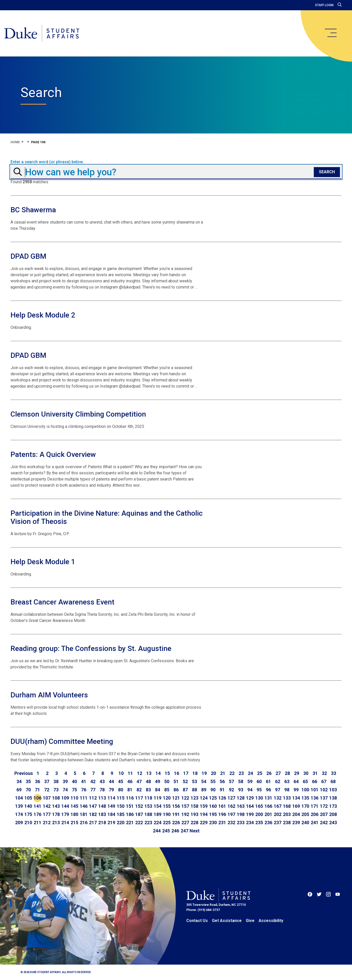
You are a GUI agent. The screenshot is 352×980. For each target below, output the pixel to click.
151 (130, 806)
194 (204, 814)
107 (47, 798)
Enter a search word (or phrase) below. (47, 162)
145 (74, 806)
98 (287, 790)
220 (121, 823)
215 (74, 823)
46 (130, 781)
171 (315, 806)
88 (194, 790)
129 (250, 798)
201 (268, 814)
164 (250, 806)
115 (121, 798)
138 (333, 798)
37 (47, 781)
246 (175, 831)
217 (93, 823)
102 (324, 790)
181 (84, 814)
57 (231, 781)
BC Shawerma (33, 210)
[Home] (42, 33)
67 (324, 781)
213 (56, 823)
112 (93, 798)
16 (177, 773)
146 (84, 806)
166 (268, 806)
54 (204, 781)
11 (130, 773)
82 (139, 790)
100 (305, 790)
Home (15, 142)
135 (305, 798)
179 (65, 814)
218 (102, 823)
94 (250, 790)
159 (204, 806)
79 (111, 790)
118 (148, 798)
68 (333, 781)
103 (333, 790)
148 (102, 806)
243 (333, 823)
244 (157, 831)
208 (333, 814)
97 (278, 790)
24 (250, 773)
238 (287, 823)
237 (278, 823)
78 (102, 790)
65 (305, 781)
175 (28, 814)
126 (222, 798)
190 (167, 814)
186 (130, 814)
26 (269, 773)
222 (139, 823)
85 (167, 790)
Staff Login (324, 5)
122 (185, 798)
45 (121, 781)
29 (297, 773)
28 (287, 773)
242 (324, 823)
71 (37, 790)
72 (47, 790)
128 (241, 798)
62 (278, 781)
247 (184, 831)
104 (19, 798)
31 (315, 773)
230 (213, 823)
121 (176, 798)
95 (259, 790)
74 (65, 790)
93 (241, 790)
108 (56, 798)
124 (204, 798)
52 (185, 781)
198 (241, 814)
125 (213, 798)
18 (195, 773)
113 (102, 798)
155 (167, 806)
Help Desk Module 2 (43, 315)
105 (28, 798)
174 (19, 814)
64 (296, 781)
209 (19, 823)
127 (231, 798)
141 (37, 806)
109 (65, 798)
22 (232, 773)
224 (158, 823)
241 (315, 823)
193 (194, 814)
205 (305, 814)
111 (84, 798)
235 (259, 823)
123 (194, 798)
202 (278, 814)
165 (259, 806)
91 (222, 790)
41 (84, 781)
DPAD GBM (28, 256)
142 (47, 806)
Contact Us (197, 921)
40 (74, 781)
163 (241, 806)
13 (149, 773)
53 (194, 781)
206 (315, 814)
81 (130, 790)
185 (121, 814)
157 (185, 806)
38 (56, 781)
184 (111, 814)
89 (204, 790)
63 (287, 781)
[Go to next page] (195, 831)
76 (84, 790)
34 (19, 781)
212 (47, 823)
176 (37, 814)
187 (139, 814)
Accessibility (271, 921)
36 (37, 781)
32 (324, 773)
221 (130, 823)
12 (140, 773)
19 (204, 773)
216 (84, 823)
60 (259, 781)
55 (213, 781)
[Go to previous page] (24, 773)
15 (167, 773)
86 (176, 790)
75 (74, 790)
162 (231, 806)
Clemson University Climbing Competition (78, 414)
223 (148, 823)
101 (315, 790)
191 (176, 814)
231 (222, 823)
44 (111, 781)
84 (158, 790)
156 (176, 806)
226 (176, 823)
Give (250, 921)
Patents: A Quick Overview (53, 454)
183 (102, 814)
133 (287, 798)
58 (241, 781)
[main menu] (330, 33)
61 (268, 781)
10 (121, 773)
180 (74, 814)
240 (305, 823)
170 (305, 806)
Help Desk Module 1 (43, 562)
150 (121, 806)
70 (28, 790)
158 (194, 806)
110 (74, 798)
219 (111, 823)
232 (231, 823)
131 (268, 798)
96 (268, 790)
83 (148, 790)
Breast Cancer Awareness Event (62, 602)
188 (148, 814)
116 (130, 798)
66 (315, 781)
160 (213, 806)
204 (296, 814)
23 (241, 773)
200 (259, 814)
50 (167, 781)
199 (250, 814)
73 (56, 790)
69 (19, 790)
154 (158, 806)
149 (111, 806)
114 (111, 798)
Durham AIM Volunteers (49, 695)
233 (241, 823)
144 (65, 806)
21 (223, 773)
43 (102, 781)
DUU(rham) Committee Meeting (62, 741)
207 (324, 814)
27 (278, 773)
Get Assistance (227, 921)
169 (296, 806)
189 (158, 814)
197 (231, 814)
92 (231, 790)
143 (56, 806)
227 (185, 823)
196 (222, 814)
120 (167, 798)
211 (37, 823)
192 (185, 814)
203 (287, 814)
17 (186, 773)
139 (19, 806)
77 (93, 790)
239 (296, 823)
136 (315, 798)
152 (139, 806)
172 (324, 806)
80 (121, 790)
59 (250, 781)
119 (158, 798)
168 (287, 806)
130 (259, 798)
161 (222, 806)
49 (158, 781)
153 (148, 806)
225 (167, 823)
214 (65, 823)
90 (213, 790)
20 (213, 773)
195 (213, 814)
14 (158, 773)
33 (334, 773)
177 (47, 814)
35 (28, 781)
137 (324, 798)
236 (268, 823)
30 (306, 773)
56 (222, 781)
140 (28, 806)
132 (278, 798)
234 (250, 823)
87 (185, 790)
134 (296, 798)
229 (204, 823)
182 (93, 814)
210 (28, 823)
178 (56, 814)
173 (333, 806)
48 (148, 781)
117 (139, 798)
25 (260, 773)
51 (176, 781)
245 (166, 831)
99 (296, 790)
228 (194, 823)
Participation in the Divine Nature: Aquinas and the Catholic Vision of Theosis (107, 517)
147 (93, 806)
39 (65, 781)
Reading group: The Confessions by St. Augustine (91, 648)
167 (278, 806)
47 (139, 781)
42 (93, 781)
